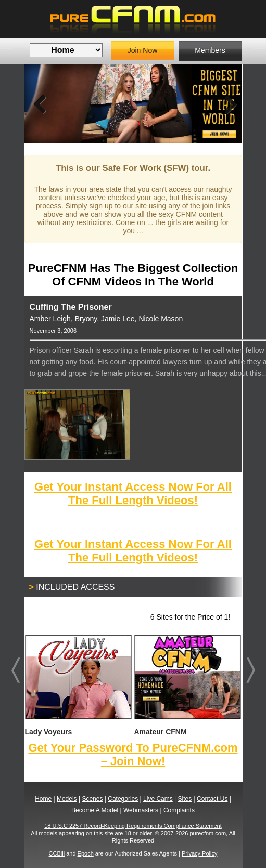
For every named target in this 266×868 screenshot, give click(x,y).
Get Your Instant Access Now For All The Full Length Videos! (133, 494)
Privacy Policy (199, 853)
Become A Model (95, 810)
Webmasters (141, 810)
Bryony (86, 319)
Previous (40, 104)
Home (43, 799)
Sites (185, 799)
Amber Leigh (50, 319)
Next (226, 104)
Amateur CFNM (187, 685)
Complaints (179, 810)
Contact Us (212, 799)
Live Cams (158, 799)
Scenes (92, 799)
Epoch (86, 853)
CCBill (57, 853)
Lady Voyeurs (78, 685)
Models (67, 799)
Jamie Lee (118, 319)
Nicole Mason (161, 319)
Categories (123, 799)
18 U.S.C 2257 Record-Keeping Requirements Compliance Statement (133, 826)
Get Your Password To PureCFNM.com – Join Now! (133, 754)
